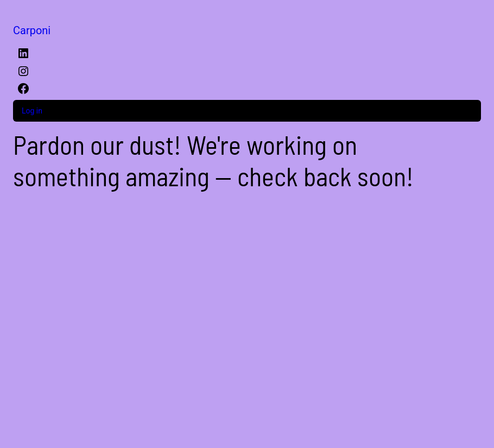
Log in (32, 111)
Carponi (32, 30)
